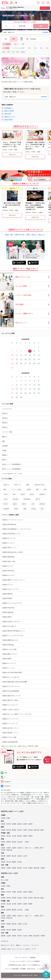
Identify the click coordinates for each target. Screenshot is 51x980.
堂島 (42, 509)
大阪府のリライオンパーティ (11, 686)
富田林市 (6, 509)
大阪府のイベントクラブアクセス (13, 635)
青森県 (3, 824)
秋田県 (20, 824)
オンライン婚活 (16, 489)
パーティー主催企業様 (12, 969)
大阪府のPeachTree (8, 608)
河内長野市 (27, 499)
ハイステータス (7, 409)
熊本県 (20, 868)
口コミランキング (18, 949)
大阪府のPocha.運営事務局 (11, 691)
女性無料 (5, 446)
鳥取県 (3, 856)
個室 (3, 441)
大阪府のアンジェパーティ (11, 719)
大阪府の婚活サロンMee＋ (11, 700)
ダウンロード (45, 8)
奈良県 (3, 850)
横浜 (42, 830)
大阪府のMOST (7, 617)
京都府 (9, 848)
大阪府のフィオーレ (8, 543)
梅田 (23, 44)
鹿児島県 (36, 868)
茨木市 (5, 504)
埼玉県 (20, 830)
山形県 (25, 824)
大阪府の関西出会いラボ (10, 640)
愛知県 (14, 842)
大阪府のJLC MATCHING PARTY (12, 673)
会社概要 (23, 969)
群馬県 (14, 830)
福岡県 (3, 868)
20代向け (5, 413)
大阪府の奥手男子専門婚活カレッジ (13, 631)
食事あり (5, 455)
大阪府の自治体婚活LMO (10, 742)
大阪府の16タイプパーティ (11, 589)
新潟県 (3, 836)
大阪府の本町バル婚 (8, 561)
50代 (48, 48)
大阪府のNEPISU (7, 594)
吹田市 (23, 494)
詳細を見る (12, 155)
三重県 (27, 842)
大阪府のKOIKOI (7, 598)
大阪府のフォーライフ (9, 663)
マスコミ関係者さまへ (34, 965)
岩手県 (9, 824)
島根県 (9, 856)
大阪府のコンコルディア (10, 705)
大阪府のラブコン (8, 585)
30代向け (5, 418)
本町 (14, 494)
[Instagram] (25, 782)
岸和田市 (42, 504)
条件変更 (45, 32)
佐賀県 (9, 868)
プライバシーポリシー (21, 958)
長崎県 (14, 868)
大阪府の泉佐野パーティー (11, 733)
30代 (35, 48)
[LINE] (25, 773)
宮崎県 (30, 868)
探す (41, 26)
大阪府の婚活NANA (8, 557)
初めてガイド (5, 945)
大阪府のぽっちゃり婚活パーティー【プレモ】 (17, 714)
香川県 (9, 862)
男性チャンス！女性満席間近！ (12, 469)
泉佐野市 (42, 494)
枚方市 (32, 494)
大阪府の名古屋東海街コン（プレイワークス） (17, 529)
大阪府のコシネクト (8, 575)
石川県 (14, 836)
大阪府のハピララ (8, 566)
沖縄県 (43, 868)
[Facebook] (25, 786)
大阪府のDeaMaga (8, 645)
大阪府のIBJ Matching (9, 524)
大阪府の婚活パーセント (10, 654)
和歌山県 (9, 850)
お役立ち (28, 949)
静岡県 (9, 842)
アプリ (34, 949)
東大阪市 (16, 499)
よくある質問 (41, 969)
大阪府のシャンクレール (10, 723)
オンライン (27, 945)
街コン (13, 945)
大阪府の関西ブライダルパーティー (13, 580)
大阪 (16, 3)
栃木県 (9, 830)
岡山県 (14, 856)
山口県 (25, 856)
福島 (25, 509)
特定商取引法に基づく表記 (17, 965)
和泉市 (16, 509)
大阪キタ (16, 44)
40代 (41, 48)
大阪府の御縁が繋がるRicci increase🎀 (14, 682)
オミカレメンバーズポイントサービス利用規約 (25, 961)
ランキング (35, 945)
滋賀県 (3, 848)
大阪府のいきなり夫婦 (9, 649)
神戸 (42, 848)
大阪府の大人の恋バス (9, 626)
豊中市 (38, 499)
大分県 (25, 868)
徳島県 (3, 862)
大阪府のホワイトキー (9, 538)
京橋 (37, 489)
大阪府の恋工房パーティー (11, 728)
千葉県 (25, 830)
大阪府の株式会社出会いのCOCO (12, 552)
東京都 (30, 830)
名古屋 (20, 842)
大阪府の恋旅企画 (8, 612)
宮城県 (14, 824)
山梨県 (25, 836)
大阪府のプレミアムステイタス (12, 603)
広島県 (20, 856)
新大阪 (34, 509)
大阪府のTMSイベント (9, 548)
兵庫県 (37, 848)
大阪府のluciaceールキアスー (11, 622)
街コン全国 (5, 880)
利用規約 (33, 958)
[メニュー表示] (48, 3)
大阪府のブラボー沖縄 (9, 737)
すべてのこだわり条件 (18, 48)
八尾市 (5, 499)
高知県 (20, 862)
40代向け (5, 423)
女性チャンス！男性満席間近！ (12, 464)
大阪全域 (7, 44)
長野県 (30, 836)
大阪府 (7, 235)
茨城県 (3, 830)
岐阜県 (3, 842)
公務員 (6, 48)
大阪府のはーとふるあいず (11, 677)
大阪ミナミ (41, 235)
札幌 (8, 818)
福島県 (30, 824)
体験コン (5, 460)
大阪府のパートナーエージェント (13, 520)
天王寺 (5, 494)
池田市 (24, 504)
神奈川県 (36, 830)
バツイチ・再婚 (7, 432)
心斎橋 (28, 235)
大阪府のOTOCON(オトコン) (11, 534)
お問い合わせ (31, 969)
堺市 (45, 489)
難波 (5, 489)
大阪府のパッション (8, 668)
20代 (29, 48)
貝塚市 (15, 504)
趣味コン (5, 437)
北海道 (3, 818)
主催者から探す (6, 949)
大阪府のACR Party (8, 571)
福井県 (20, 836)
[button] (38, 3)
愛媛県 (14, 862)
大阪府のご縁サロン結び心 (11, 710)
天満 (33, 504)
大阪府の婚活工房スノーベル (11, 696)
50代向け (5, 427)
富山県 (9, 836)
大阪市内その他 (19, 235)
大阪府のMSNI (7, 659)
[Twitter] (25, 777)
